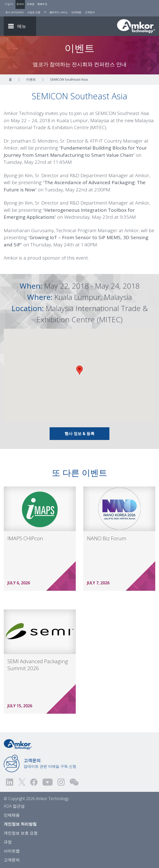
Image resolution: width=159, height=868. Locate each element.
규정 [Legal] (8, 842)
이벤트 (31, 79)
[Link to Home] (18, 744)
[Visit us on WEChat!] (74, 782)
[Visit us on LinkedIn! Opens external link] (10, 782)
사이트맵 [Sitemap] (12, 851)
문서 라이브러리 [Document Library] (15, 12)
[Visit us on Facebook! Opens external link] (34, 782)
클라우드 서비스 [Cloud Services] (59, 12)
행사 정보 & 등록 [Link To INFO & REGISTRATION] (79, 434)
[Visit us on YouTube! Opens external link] (47, 782)
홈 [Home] (10, 79)
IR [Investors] (45, 12)
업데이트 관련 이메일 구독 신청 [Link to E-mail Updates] (50, 763)
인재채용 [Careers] (76, 12)
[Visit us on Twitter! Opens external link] (22, 782)
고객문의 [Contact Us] (90, 12)
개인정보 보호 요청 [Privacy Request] (21, 833)
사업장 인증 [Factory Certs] (34, 12)
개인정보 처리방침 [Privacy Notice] (20, 824)
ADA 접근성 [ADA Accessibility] (14, 806)
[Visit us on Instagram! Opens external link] (61, 782)
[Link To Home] (136, 26)
